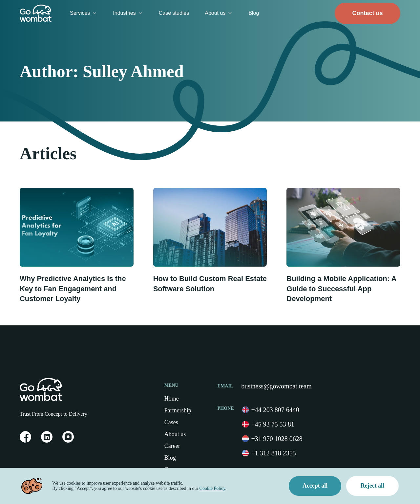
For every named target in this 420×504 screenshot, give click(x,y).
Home (172, 399)
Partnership (178, 410)
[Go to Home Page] (36, 13)
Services (84, 13)
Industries (128, 13)
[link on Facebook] (25, 441)
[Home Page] (37, 389)
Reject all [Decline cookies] (372, 486)
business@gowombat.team (276, 386)
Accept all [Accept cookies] (315, 486)
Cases (171, 422)
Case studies (174, 13)
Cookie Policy (212, 488)
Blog (254, 13)
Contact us (367, 13)
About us (219, 13)
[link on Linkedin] (47, 441)
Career (172, 446)
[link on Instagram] (68, 441)
